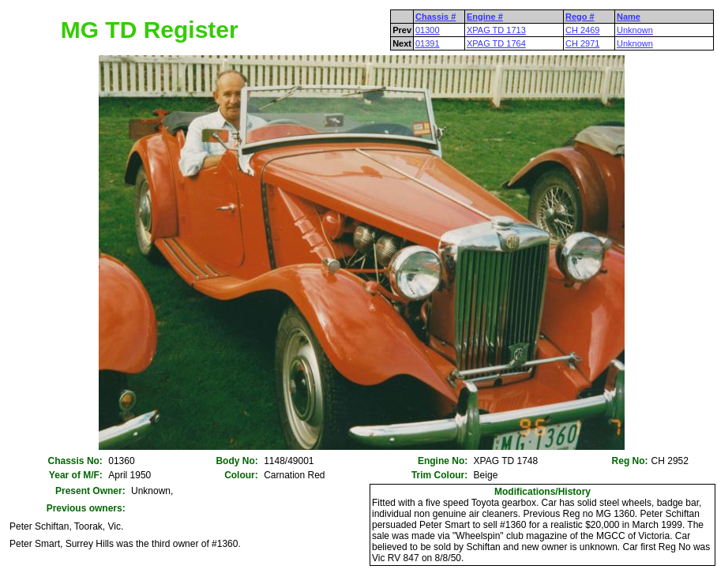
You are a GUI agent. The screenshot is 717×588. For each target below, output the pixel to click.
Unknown (635, 30)
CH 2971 (582, 43)
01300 (428, 30)
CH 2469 (582, 30)
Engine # (485, 17)
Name (629, 17)
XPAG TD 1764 (496, 43)
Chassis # (435, 17)
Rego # (580, 17)
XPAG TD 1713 (496, 30)
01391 (428, 43)
